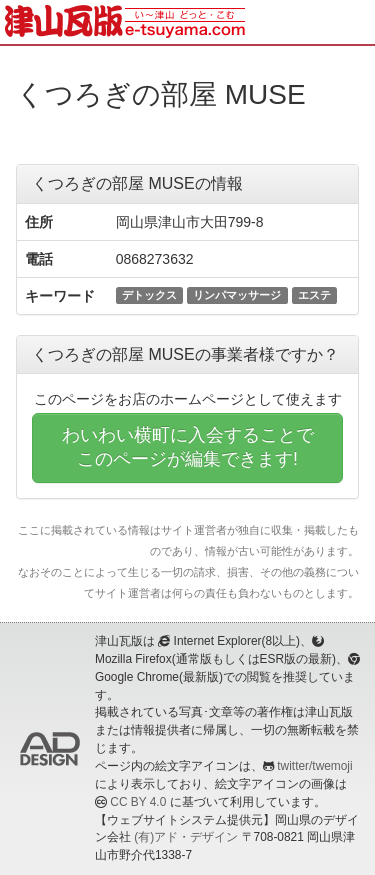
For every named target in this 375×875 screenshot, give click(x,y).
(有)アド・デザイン (186, 837)
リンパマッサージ (237, 295)
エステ (314, 295)
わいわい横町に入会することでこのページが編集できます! (188, 447)
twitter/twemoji (314, 766)
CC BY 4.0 (138, 802)
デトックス (149, 295)
